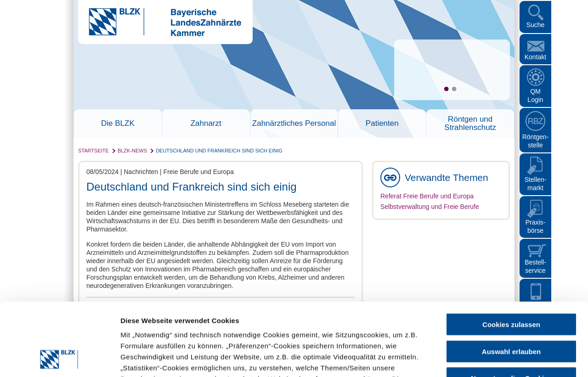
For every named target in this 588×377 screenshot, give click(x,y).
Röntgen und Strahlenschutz (470, 124)
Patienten (382, 124)
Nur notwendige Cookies (511, 310)
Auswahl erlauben (511, 283)
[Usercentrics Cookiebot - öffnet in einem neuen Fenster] (59, 359)
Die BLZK (118, 124)
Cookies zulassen (511, 256)
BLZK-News (132, 151)
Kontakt (535, 57)
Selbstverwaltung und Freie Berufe (430, 207)
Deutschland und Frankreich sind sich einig (219, 151)
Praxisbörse (536, 226)
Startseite (93, 151)
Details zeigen (489, 359)
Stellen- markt (535, 184)
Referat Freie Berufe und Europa (427, 196)
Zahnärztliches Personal (294, 124)
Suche (536, 25)
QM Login (535, 96)
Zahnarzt (206, 124)
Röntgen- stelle (536, 141)
